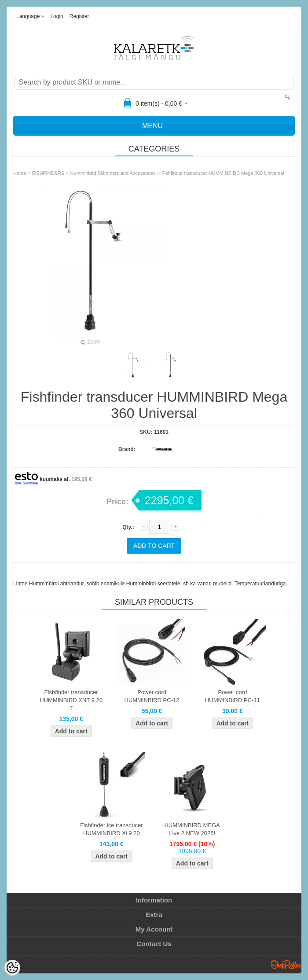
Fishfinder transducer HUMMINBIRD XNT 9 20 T (71, 700)
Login (57, 16)
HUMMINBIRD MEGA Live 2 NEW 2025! (192, 829)
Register (79, 16)
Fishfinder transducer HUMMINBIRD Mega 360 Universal (223, 173)
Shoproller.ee (286, 965)
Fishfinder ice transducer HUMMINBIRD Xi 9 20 (111, 829)
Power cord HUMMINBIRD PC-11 (233, 696)
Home (20, 173)
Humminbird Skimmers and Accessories (113, 173)
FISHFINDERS (48, 173)
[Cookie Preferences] (12, 968)
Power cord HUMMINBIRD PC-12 (152, 696)
